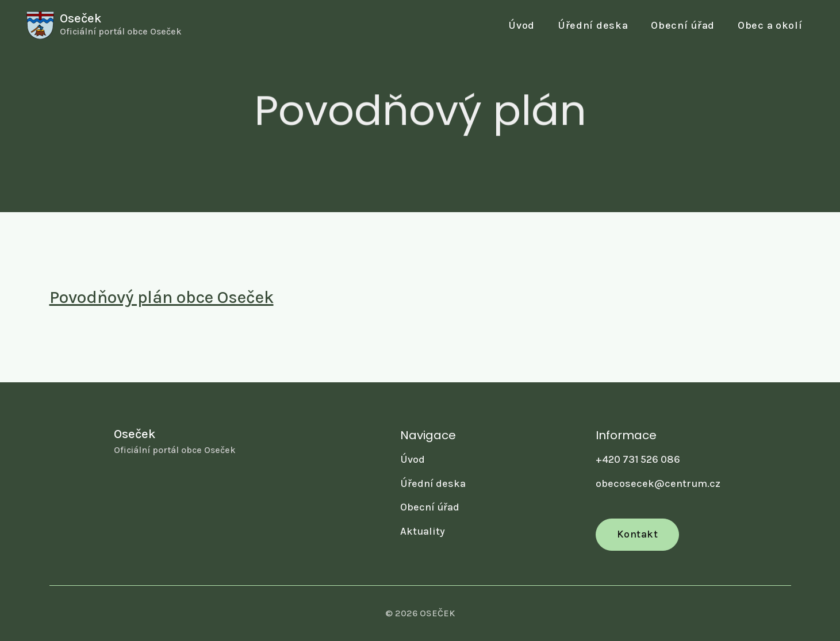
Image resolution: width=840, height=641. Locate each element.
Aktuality (423, 531)
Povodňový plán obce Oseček (162, 297)
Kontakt (638, 534)
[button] (683, 26)
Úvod (521, 25)
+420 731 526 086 (638, 459)
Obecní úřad (430, 507)
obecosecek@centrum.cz (658, 483)
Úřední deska (593, 25)
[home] (104, 25)
